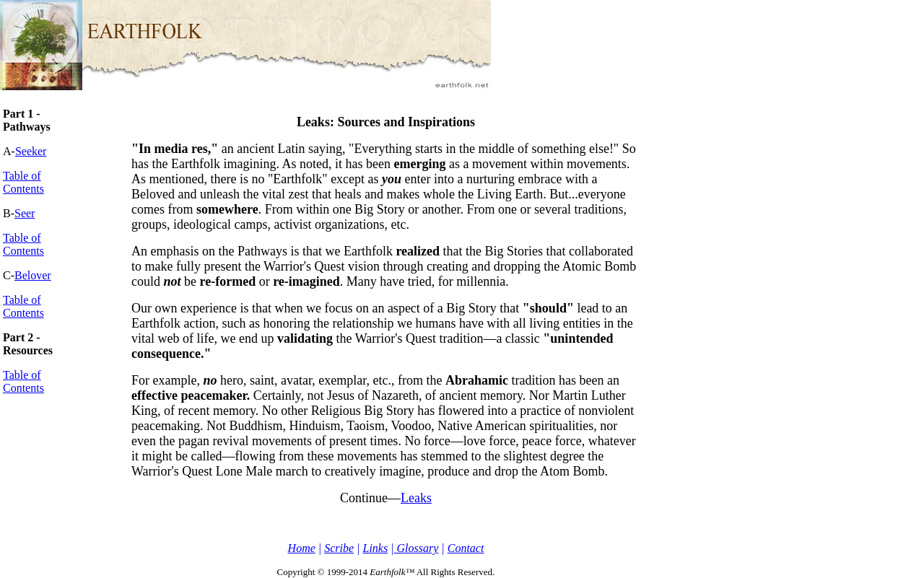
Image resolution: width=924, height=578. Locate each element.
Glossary (417, 548)
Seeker (31, 151)
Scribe (339, 548)
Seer (25, 213)
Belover (33, 275)
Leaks (416, 498)
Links (375, 548)
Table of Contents (23, 182)
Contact (466, 548)
